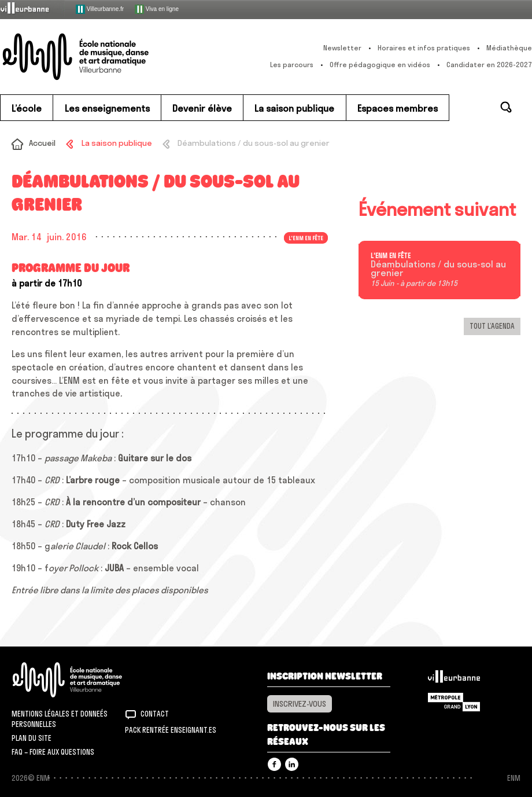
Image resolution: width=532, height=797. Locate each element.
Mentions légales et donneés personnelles (60, 719)
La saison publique (117, 143)
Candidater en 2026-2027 (489, 65)
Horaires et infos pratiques (424, 48)
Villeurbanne (454, 680)
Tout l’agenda (492, 326)
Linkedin (292, 764)
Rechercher (506, 107)
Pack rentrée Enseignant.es (171, 730)
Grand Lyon (454, 702)
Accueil (42, 143)
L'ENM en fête (306, 238)
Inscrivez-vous (300, 704)
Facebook (274, 764)
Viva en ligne (157, 9)
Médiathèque (509, 48)
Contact (155, 714)
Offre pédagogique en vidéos (380, 65)
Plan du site (32, 738)
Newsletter (342, 48)
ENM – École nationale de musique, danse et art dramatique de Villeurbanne (97, 57)
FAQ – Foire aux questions (53, 752)
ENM (82, 680)
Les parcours (292, 65)
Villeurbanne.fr (100, 9)
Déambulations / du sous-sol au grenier (438, 269)
